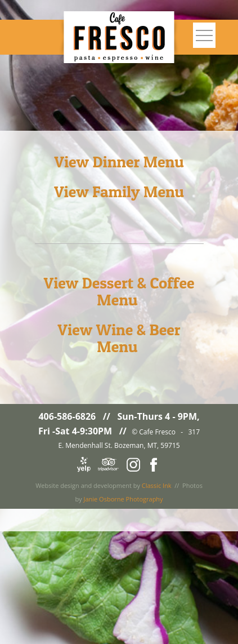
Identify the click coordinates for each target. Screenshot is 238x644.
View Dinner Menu (119, 162)
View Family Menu (119, 192)
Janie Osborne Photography (123, 499)
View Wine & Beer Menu (119, 338)
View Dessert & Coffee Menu (119, 291)
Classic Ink (157, 485)
